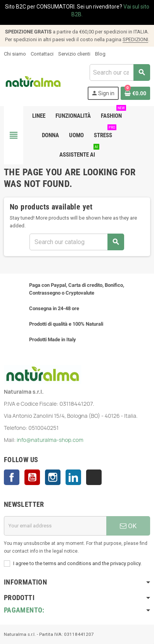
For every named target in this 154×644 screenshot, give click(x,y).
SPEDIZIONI (135, 39)
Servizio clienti (74, 54)
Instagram (53, 477)
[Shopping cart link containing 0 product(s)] (135, 93)
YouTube (32, 477)
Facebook (12, 477)
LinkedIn (73, 477)
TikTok (94, 477)
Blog (100, 54)
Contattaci (42, 54)
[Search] (120, 72)
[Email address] (55, 526)
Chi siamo (15, 54)
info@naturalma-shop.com (50, 440)
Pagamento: (24, 610)
